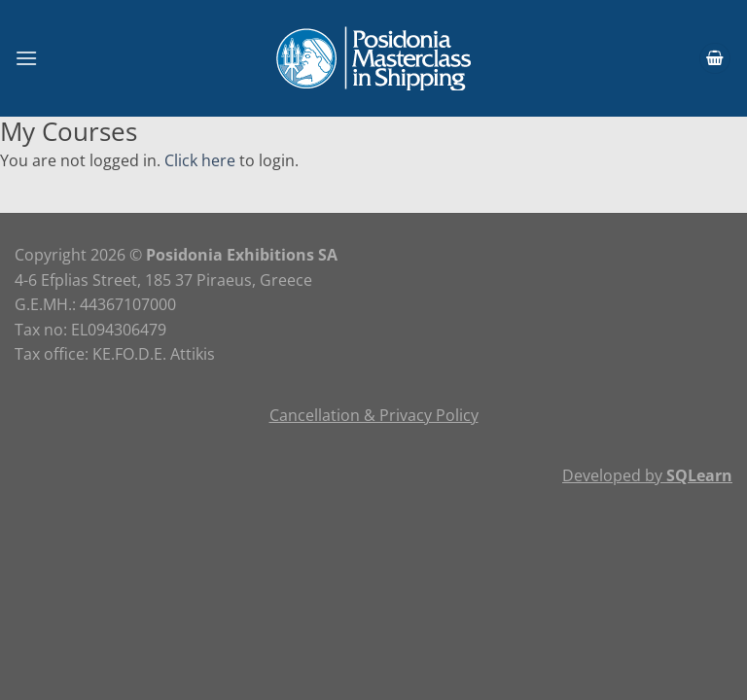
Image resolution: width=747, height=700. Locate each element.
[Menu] (26, 58)
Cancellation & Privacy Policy (374, 415)
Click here (200, 160)
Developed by (647, 475)
